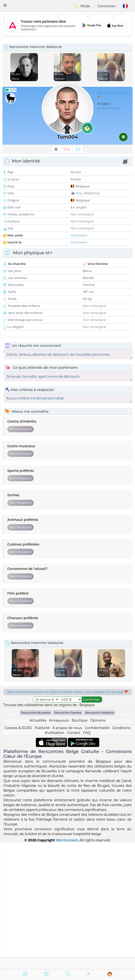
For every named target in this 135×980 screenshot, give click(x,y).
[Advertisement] (67, 25)
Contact (74, 859)
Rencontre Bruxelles (36, 839)
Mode (82, 6)
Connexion (106, 6)
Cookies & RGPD (18, 854)
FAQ (87, 859)
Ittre (79, 193)
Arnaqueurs (59, 847)
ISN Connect (67, 966)
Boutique (80, 847)
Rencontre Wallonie (100, 839)
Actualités (38, 847)
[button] (5, 5)
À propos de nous (67, 854)
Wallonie (92, 193)
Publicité (42, 854)
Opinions (98, 847)
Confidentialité (97, 854)
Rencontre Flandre (68, 839)
